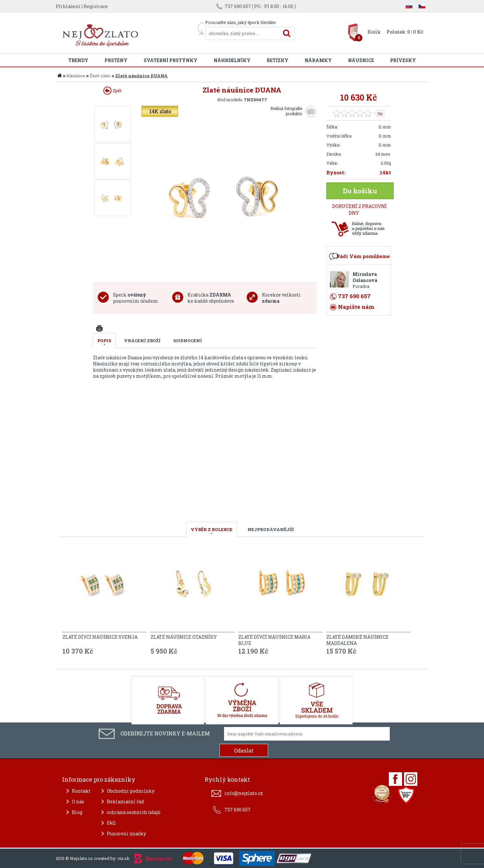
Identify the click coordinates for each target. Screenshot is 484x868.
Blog (77, 812)
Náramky (318, 60)
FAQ (111, 823)
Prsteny (116, 60)
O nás (78, 802)
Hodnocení (188, 341)
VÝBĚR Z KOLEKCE (212, 529)
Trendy (78, 60)
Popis (104, 341)
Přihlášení (68, 6)
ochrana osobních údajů (134, 812)
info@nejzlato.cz (244, 793)
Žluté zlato (100, 76)
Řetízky (278, 60)
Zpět (112, 91)
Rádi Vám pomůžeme (363, 256)
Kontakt (81, 791)
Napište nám (356, 307)
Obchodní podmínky (131, 791)
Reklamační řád (125, 802)
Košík (374, 32)
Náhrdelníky (232, 60)
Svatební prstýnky (171, 60)
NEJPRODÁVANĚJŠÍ (271, 529)
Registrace (96, 6)
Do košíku (360, 191)
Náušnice (361, 60)
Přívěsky (403, 60)
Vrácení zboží (142, 341)
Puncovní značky (126, 834)
